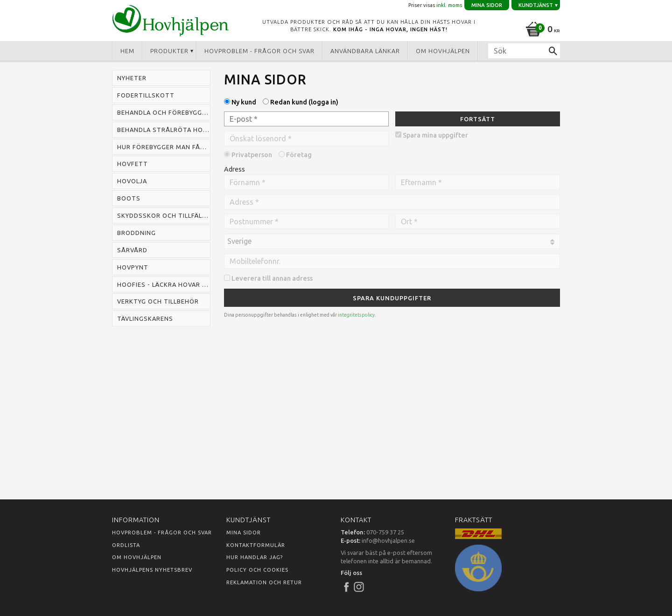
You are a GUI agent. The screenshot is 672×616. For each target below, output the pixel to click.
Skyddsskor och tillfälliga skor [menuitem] (164, 215)
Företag (299, 155)
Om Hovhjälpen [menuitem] (443, 51)
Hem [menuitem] (127, 51)
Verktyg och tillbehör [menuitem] (158, 301)
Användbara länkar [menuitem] (365, 51)
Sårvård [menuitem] (132, 250)
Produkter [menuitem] (169, 51)
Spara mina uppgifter (435, 135)
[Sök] (553, 51)
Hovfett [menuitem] (133, 164)
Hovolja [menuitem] (132, 181)
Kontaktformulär (256, 545)
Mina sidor (244, 533)
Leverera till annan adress (272, 278)
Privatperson (252, 155)
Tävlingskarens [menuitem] (145, 318)
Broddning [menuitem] (136, 233)
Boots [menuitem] (129, 198)
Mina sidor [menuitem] (487, 5)
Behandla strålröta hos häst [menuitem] (164, 130)
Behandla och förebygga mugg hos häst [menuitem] (164, 112)
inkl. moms (449, 5)
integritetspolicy (356, 315)
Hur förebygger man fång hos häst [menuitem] (164, 147)
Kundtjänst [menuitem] (536, 5)
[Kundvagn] (541, 28)
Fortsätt (478, 119)
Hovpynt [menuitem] (133, 267)
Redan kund (304, 102)
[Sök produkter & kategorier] (524, 51)
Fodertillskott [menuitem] (146, 95)
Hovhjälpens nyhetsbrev (152, 570)
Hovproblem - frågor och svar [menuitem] (259, 51)
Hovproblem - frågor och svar (162, 533)
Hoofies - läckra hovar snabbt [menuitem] (164, 284)
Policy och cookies (257, 570)
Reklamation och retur (264, 582)
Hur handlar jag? (255, 557)
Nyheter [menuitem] (132, 78)
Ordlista (126, 545)
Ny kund (244, 102)
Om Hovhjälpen (137, 557)
